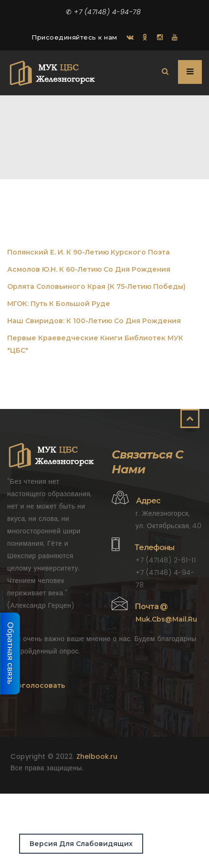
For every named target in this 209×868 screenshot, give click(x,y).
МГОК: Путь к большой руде (59, 304)
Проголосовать (36, 685)
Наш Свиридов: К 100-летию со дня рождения (94, 321)
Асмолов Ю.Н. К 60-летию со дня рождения (89, 269)
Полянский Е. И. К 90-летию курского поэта (89, 252)
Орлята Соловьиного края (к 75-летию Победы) (96, 286)
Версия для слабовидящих (81, 844)
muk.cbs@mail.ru (166, 619)
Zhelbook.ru (97, 756)
